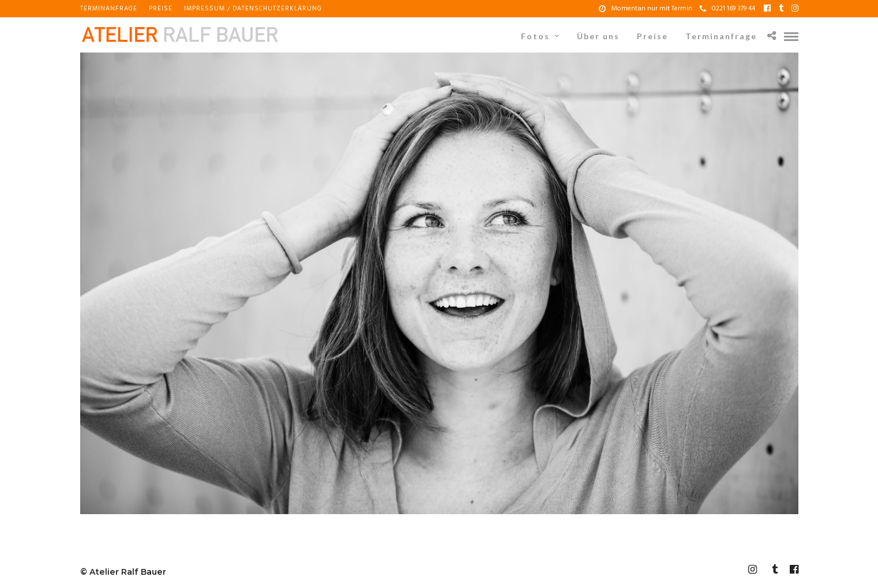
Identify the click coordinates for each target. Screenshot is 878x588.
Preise (161, 9)
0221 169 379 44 (727, 9)
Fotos (535, 36)
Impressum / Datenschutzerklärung (253, 9)
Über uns (598, 36)
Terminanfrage (109, 9)
